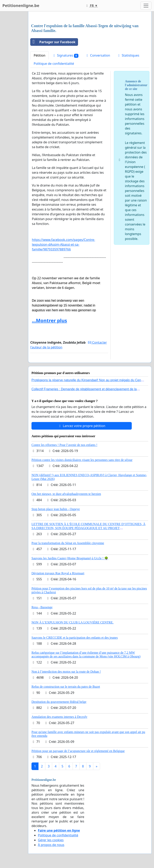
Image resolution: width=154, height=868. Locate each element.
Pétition (40, 55)
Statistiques (128, 55)
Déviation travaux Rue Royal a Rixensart (58, 573)
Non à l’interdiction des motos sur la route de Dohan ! (66, 672)
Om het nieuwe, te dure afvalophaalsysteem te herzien (66, 494)
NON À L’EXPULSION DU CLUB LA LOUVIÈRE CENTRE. (72, 622)
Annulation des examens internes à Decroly (59, 717)
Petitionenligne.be (21, 5)
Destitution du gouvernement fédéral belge (59, 702)
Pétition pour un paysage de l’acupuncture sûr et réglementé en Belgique (78, 751)
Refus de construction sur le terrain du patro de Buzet (66, 687)
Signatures (65, 55)
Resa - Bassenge (42, 607)
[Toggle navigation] (146, 6)
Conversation (98, 55)
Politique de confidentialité (54, 64)
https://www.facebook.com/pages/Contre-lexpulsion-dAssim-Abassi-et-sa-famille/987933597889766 (63, 244)
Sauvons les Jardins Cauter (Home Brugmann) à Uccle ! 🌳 (70, 558)
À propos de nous (51, 845)
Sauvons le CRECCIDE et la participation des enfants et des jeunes (75, 638)
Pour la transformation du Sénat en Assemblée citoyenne (68, 543)
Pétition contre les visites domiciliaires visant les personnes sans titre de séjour (82, 460)
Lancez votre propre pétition (82, 426)
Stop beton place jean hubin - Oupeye (56, 509)
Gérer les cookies (51, 840)
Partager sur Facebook (53, 42)
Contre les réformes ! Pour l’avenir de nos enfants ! (64, 445)
